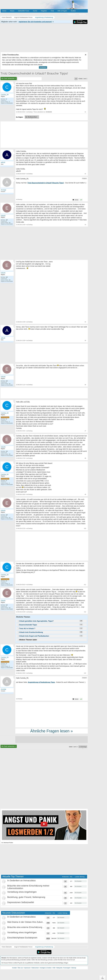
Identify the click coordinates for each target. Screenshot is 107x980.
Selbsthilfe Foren (24, 11)
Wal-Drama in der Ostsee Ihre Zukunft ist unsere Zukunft (34, 922)
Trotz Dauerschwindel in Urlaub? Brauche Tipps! (34, 73)
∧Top (102, 978)
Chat (52, 11)
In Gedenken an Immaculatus (21, 880)
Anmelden (83, 14)
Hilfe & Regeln (62, 11)
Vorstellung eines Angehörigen (22, 892)
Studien (73, 11)
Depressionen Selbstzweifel (21, 902)
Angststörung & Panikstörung (44, 947)
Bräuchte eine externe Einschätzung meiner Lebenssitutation (37, 927)
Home (4, 11)
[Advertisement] (36, 546)
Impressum (27, 968)
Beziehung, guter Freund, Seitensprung (26, 897)
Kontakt (14, 968)
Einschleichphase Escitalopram (22, 938)
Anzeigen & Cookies (46, 968)
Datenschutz (35, 968)
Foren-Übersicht (7, 947)
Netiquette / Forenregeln (63, 968)
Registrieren (72, 14)
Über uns (20, 968)
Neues (12, 11)
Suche (35, 11)
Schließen (43, 67)
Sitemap (74, 968)
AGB (54, 968)
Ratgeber (44, 11)
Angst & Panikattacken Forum (23, 947)
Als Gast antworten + (9, 78)
